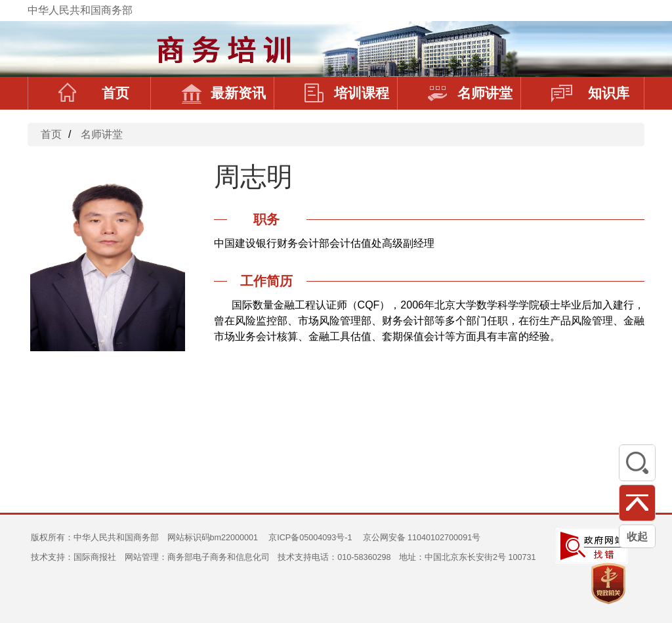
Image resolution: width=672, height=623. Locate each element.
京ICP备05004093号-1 (310, 538)
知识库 (590, 93)
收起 (637, 537)
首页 (94, 93)
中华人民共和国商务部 (80, 10)
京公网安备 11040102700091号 (422, 538)
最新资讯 (223, 93)
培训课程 (347, 93)
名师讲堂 (470, 93)
